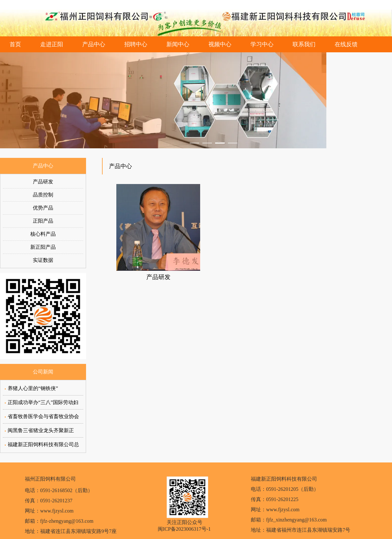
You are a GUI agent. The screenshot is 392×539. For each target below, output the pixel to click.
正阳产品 (43, 221)
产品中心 (94, 44)
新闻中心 (178, 44)
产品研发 (43, 182)
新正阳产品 (43, 247)
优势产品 (43, 208)
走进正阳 (52, 44)
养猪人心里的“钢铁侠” (33, 388)
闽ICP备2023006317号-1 (184, 529)
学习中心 (262, 44)
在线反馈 (346, 44)
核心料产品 (43, 234)
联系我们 (304, 44)
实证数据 (43, 260)
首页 (15, 44)
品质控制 (43, 195)
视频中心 (220, 44)
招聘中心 (136, 44)
